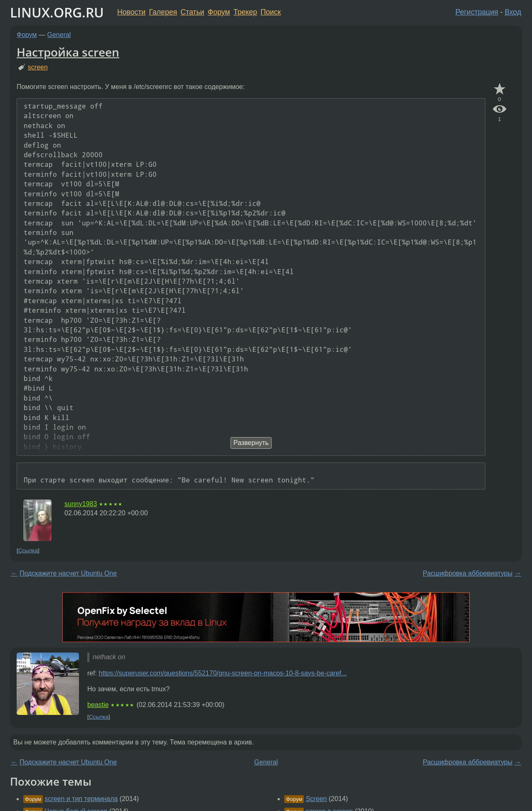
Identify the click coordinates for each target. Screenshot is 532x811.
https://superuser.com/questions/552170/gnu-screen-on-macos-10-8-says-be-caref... (223, 673)
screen (38, 67)
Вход (513, 12)
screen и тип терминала (81, 799)
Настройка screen (68, 52)
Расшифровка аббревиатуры (468, 573)
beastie (98, 705)
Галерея (163, 12)
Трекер (245, 12)
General (59, 35)
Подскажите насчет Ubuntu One (68, 573)
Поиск (271, 12)
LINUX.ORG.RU (57, 12)
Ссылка (28, 550)
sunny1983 (81, 504)
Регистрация (477, 12)
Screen (316, 799)
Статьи (192, 12)
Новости (131, 12)
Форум (219, 12)
